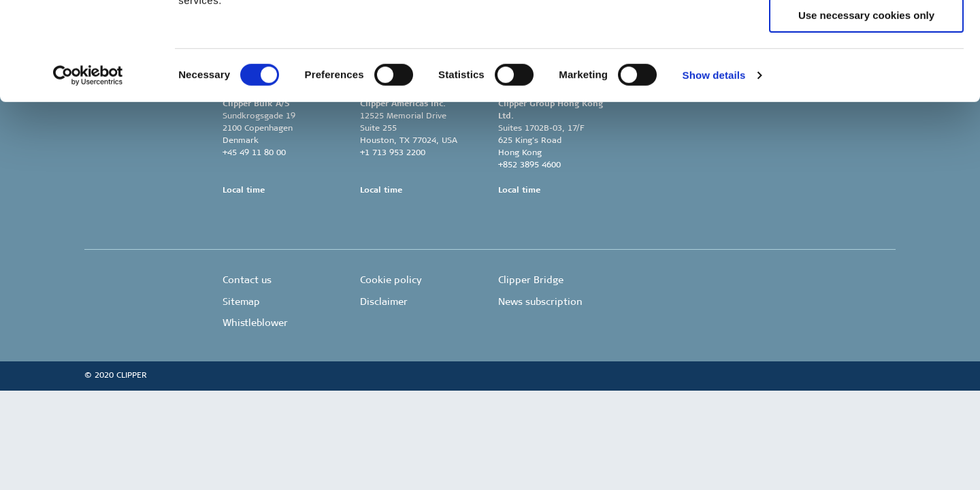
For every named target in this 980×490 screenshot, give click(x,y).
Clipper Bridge (531, 280)
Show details (714, 173)
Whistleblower (255, 323)
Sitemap (241, 302)
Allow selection (866, 74)
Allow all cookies (867, 34)
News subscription (540, 302)
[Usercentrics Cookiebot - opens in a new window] (88, 174)
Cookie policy (391, 280)
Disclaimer (384, 302)
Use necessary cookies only (866, 113)
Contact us (247, 280)
